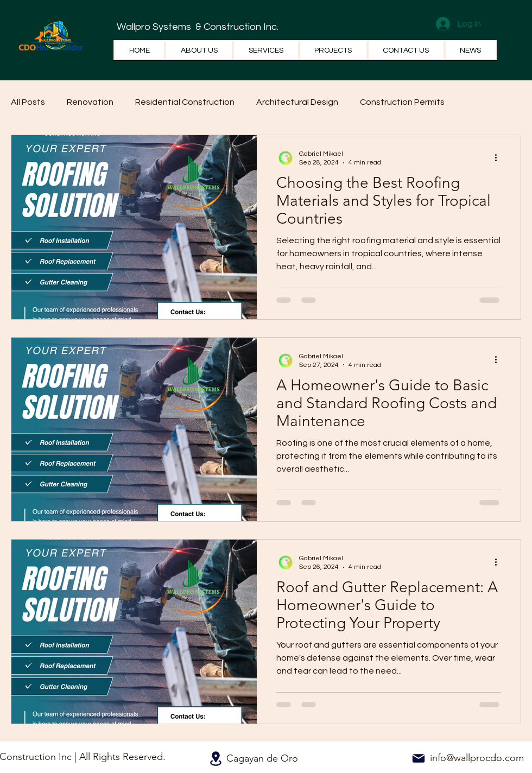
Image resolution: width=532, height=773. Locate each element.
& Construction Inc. (236, 27)
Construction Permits (402, 102)
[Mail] (419, 758)
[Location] (216, 759)
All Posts (28, 102)
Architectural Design (297, 102)
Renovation (90, 102)
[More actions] (499, 157)
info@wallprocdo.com (477, 758)
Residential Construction (185, 102)
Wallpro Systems (155, 27)
